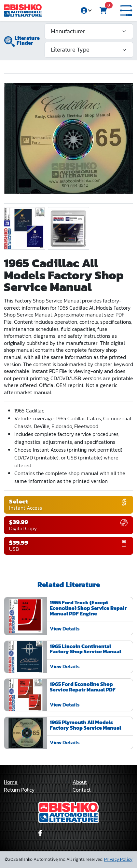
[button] (126, 11)
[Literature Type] (89, 50)
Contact (82, 790)
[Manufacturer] (89, 31)
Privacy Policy (118, 859)
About (80, 782)
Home (11, 782)
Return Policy (19, 790)
